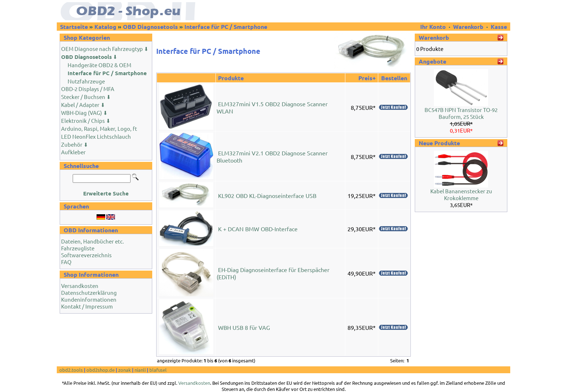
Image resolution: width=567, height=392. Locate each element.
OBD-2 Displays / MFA (88, 89)
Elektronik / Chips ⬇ (86, 120)
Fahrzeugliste (78, 248)
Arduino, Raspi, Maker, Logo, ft (99, 128)
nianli (140, 370)
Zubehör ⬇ (75, 144)
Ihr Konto (434, 27)
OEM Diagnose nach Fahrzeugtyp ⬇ (105, 49)
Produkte (231, 78)
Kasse (499, 27)
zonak (125, 370)
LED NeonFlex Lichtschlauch (96, 136)
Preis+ (367, 78)
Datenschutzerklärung (89, 292)
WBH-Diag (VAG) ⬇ (84, 113)
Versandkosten (80, 286)
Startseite (74, 27)
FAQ (66, 262)
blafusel (158, 370)
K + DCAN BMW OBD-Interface (258, 229)
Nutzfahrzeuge (86, 81)
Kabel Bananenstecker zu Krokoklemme (461, 194)
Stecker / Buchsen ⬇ (86, 97)
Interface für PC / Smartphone (226, 27)
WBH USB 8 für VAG (244, 327)
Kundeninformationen (89, 299)
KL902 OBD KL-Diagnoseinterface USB (267, 195)
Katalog (105, 27)
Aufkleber (73, 152)
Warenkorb (468, 27)
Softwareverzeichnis (86, 255)
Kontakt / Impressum (87, 306)
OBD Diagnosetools (150, 27)
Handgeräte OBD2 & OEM (99, 65)
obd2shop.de (101, 370)
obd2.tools (71, 370)
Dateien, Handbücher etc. (93, 241)
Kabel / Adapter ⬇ (83, 105)
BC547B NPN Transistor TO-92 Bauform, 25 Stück (461, 113)
